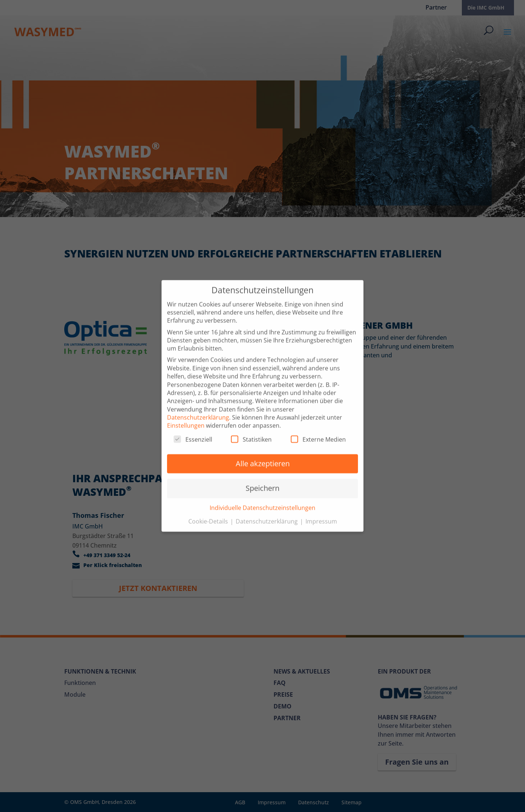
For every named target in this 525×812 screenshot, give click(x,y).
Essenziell (193, 431)
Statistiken (251, 431)
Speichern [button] (262, 480)
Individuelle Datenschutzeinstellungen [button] (262, 499)
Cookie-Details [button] (209, 513)
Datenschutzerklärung (198, 409)
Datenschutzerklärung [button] (267, 513)
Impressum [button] (321, 513)
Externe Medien (318, 431)
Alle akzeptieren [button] (263, 455)
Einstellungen (186, 417)
